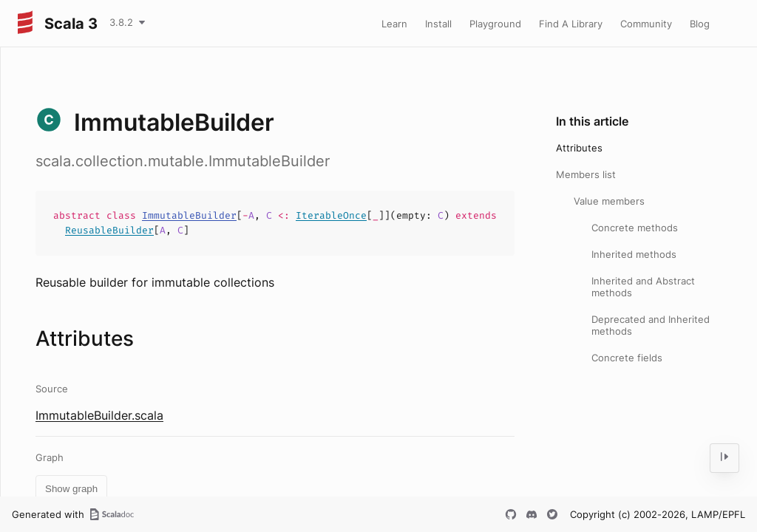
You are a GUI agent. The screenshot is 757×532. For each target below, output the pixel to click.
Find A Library (571, 24)
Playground (495, 24)
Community (646, 24)
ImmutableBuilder (189, 215)
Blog (700, 24)
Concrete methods (635, 228)
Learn (394, 24)
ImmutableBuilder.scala (99, 415)
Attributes (579, 148)
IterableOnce (331, 215)
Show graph (71, 489)
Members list (586, 174)
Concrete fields (627, 358)
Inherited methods (634, 254)
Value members (609, 201)
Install (438, 24)
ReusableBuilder (109, 230)
